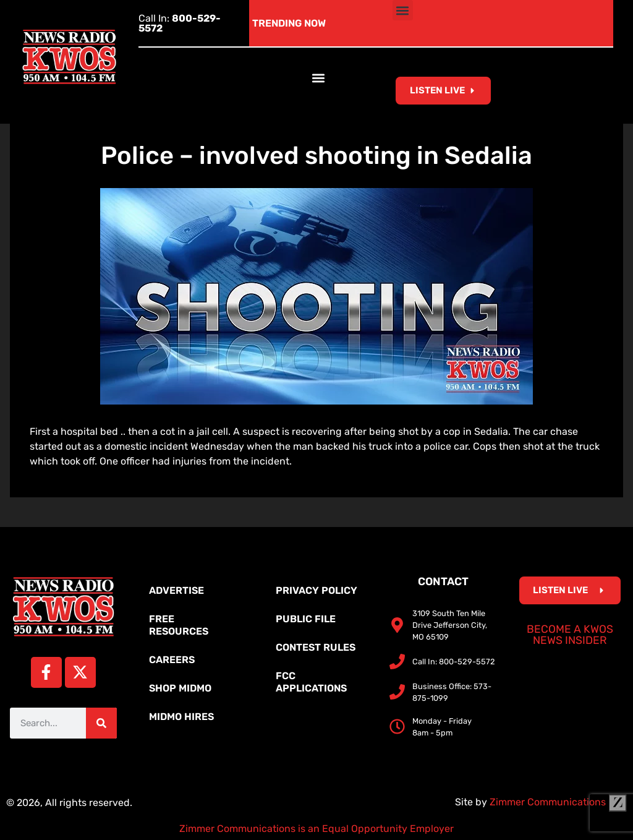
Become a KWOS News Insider (570, 635)
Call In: (180, 23)
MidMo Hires (181, 717)
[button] (403, 10)
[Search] (101, 723)
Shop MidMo (180, 688)
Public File (306, 619)
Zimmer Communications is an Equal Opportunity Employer (316, 829)
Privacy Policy (316, 590)
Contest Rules (316, 647)
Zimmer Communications (558, 802)
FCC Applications (311, 682)
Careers (172, 660)
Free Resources (179, 625)
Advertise (176, 590)
